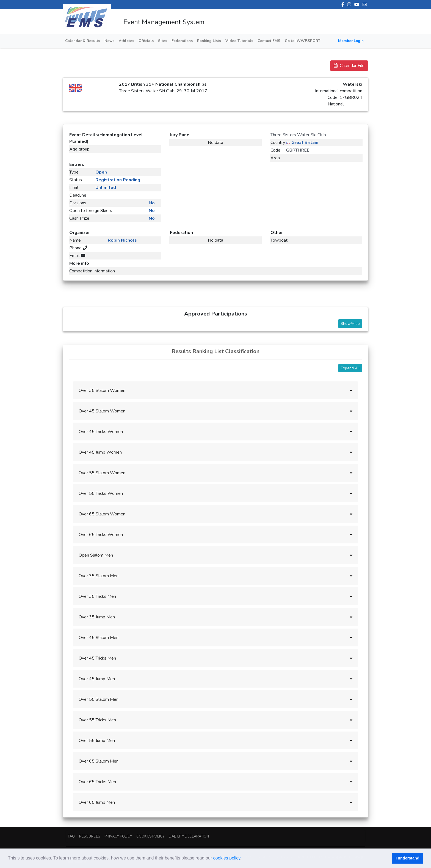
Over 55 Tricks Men (97, 720)
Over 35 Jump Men (97, 617)
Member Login (351, 41)
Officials (146, 41)
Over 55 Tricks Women (101, 493)
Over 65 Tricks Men (97, 782)
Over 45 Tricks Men (97, 658)
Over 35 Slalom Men (99, 576)
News (109, 41)
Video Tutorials (239, 41)
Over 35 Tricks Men (97, 596)
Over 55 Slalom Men (99, 699)
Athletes (126, 41)
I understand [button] (407, 858)
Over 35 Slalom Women (102, 390)
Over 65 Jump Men (97, 802)
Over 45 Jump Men (97, 679)
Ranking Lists (209, 41)
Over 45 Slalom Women (102, 411)
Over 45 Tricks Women (101, 432)
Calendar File (349, 66)
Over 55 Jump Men (97, 741)
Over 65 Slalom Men (99, 761)
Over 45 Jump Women (100, 452)
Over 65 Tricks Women (101, 535)
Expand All (350, 368)
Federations (182, 41)
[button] (244, 859)
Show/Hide (350, 324)
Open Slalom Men (96, 555)
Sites (163, 41)
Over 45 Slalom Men (99, 638)
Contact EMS (269, 41)
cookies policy (227, 858)
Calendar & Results (83, 41)
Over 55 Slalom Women (102, 473)
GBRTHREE (298, 150)
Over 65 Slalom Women (102, 514)
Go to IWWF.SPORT (302, 41)
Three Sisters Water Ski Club (298, 135)
